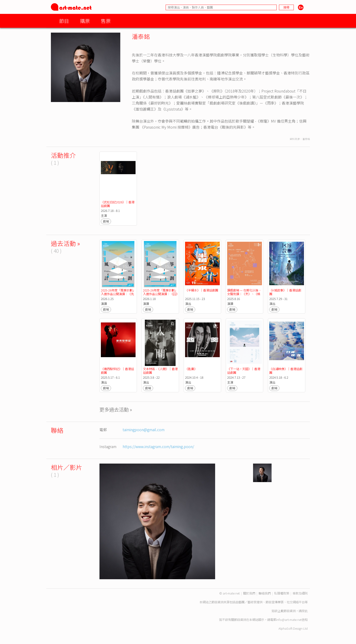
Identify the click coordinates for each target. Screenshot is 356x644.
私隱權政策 (282, 593)
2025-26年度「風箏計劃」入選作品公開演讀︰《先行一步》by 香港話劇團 (118, 294)
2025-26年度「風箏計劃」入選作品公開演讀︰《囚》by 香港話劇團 (160, 294)
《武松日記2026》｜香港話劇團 (118, 204)
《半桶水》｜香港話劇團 (202, 290)
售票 (106, 21)
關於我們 (249, 593)
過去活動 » (65, 243)
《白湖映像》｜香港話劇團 (286, 371)
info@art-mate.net (289, 620)
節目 (64, 21)
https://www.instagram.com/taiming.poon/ (158, 446)
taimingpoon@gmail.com (144, 430)
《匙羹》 (191, 369)
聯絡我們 (265, 593)
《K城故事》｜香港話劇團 (285, 292)
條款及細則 (300, 593)
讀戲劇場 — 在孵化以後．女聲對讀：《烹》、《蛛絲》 (244, 294)
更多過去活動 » (116, 409)
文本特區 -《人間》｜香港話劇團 (160, 371)
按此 (305, 611)
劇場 (106, 221)
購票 (85, 21)
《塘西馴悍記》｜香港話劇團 (117, 371)
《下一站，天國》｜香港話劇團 (244, 371)
